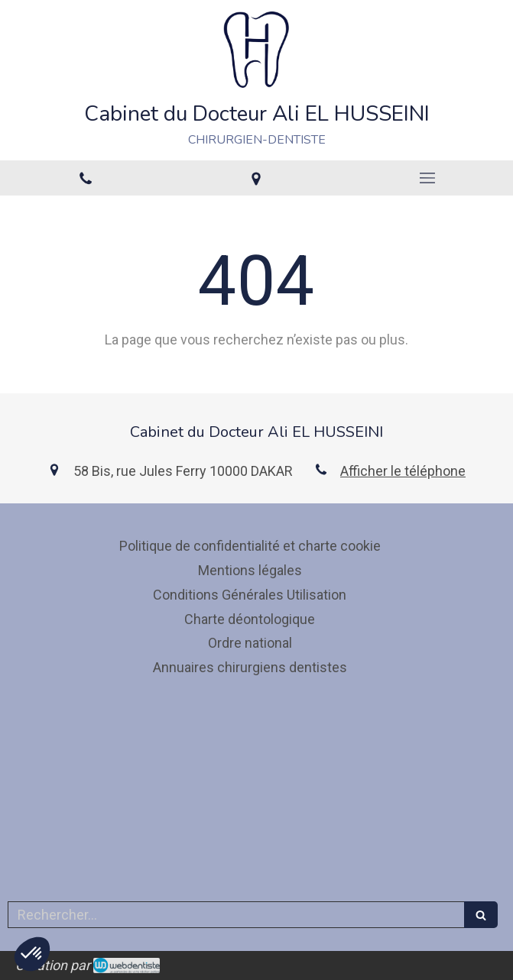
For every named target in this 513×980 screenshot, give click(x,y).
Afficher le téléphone (403, 471)
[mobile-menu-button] (427, 178)
